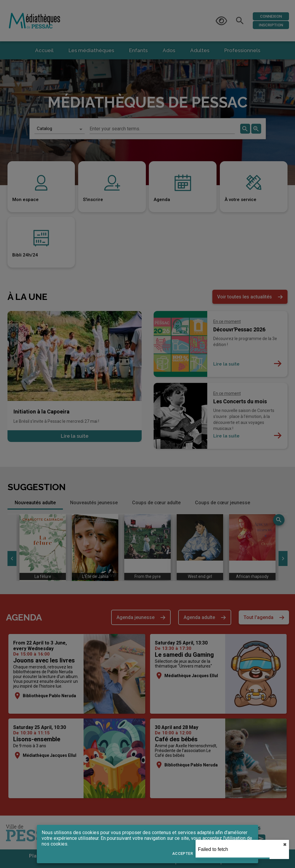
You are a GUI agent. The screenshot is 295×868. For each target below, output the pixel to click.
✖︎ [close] (285, 845)
